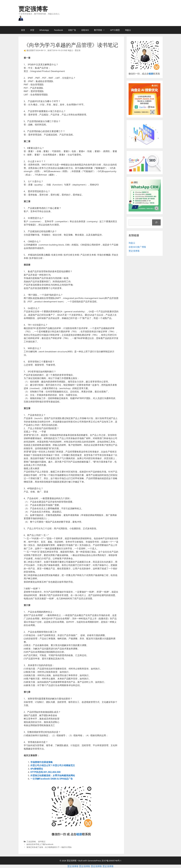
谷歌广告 (72, 30)
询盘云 (128, 30)
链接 (79, 834)
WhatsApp (44, 30)
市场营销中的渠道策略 (42, 762)
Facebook (59, 30)
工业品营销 (31, 841)
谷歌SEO (85, 30)
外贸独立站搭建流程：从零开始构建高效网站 (53, 775)
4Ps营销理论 (37, 769)
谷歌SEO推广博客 (137, 247)
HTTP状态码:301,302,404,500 (46, 772)
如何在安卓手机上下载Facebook (40, 844)
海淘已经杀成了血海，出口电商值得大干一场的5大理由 (49, 847)
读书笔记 (42, 841)
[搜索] (156, 222)
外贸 (32, 30)
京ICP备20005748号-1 (111, 861)
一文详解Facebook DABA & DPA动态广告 (52, 779)
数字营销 (101, 30)
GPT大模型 (115, 30)
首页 (23, 30)
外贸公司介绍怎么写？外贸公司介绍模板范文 (53, 765)
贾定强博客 (33, 9)
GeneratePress (94, 861)
